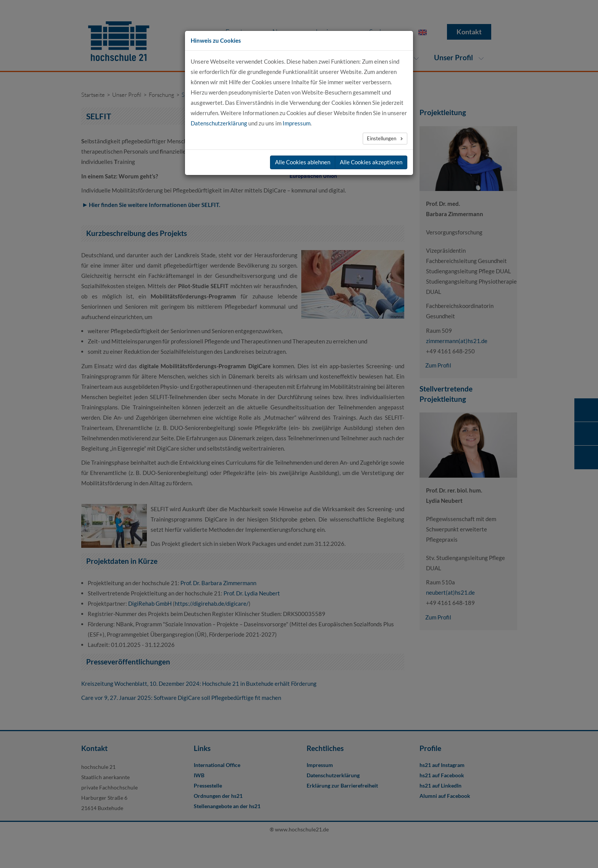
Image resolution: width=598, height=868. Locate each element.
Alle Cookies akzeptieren (371, 162)
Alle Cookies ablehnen (303, 162)
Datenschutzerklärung (219, 123)
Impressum (297, 123)
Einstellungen (382, 138)
